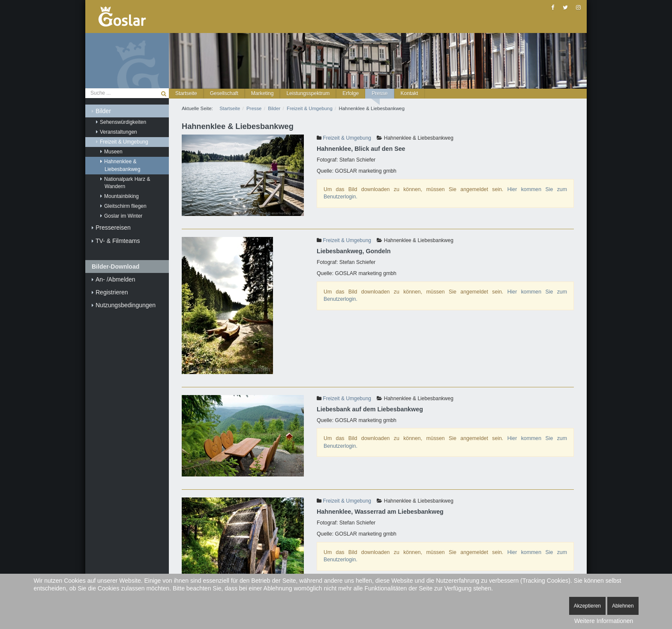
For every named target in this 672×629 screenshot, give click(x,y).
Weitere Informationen (604, 621)
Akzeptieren (587, 606)
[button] (224, 94)
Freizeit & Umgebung (347, 138)
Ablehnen (623, 606)
